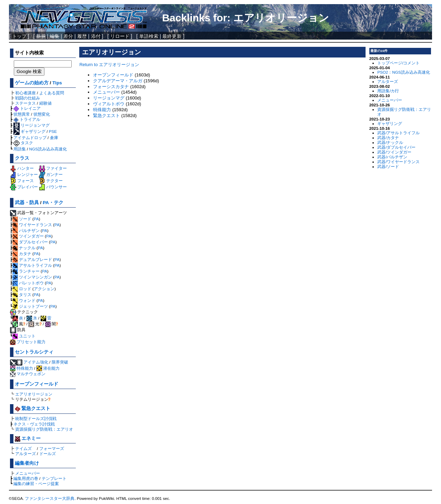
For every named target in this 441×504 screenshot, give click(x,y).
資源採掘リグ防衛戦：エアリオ (44, 429)
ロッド (22, 289)
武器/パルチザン (392, 157)
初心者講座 (25, 93)
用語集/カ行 (388, 91)
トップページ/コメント (398, 63)
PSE (53, 131)
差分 (68, 36)
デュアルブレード (32, 259)
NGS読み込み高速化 (48, 149)
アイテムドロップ (30, 138)
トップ (19, 36)
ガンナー (51, 174)
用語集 (20, 149)
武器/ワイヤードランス (398, 162)
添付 (96, 36)
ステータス (25, 103)
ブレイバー (24, 187)
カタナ (22, 254)
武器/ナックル (390, 142)
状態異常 (22, 114)
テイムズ (23, 448)
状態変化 (42, 114)
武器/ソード (388, 166)
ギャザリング (29, 131)
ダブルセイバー (30, 242)
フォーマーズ (52, 448)
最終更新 (172, 36)
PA (36, 219)
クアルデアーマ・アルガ (118, 81)
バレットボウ (28, 283)
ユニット (24, 336)
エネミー (28, 438)
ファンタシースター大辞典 (50, 498)
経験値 (45, 103)
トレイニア (27, 108)
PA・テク (53, 203)
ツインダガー (28, 236)
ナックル (24, 248)
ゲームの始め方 (32, 83)
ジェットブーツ (30, 306)
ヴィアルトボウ (109, 104)
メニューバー (28, 473)
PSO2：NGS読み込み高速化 (403, 72)
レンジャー (24, 174)
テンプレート (54, 478)
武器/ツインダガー (394, 152)
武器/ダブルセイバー (396, 147)
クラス (22, 158)
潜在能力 (48, 368)
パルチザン (26, 230)
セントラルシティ (34, 352)
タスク (23, 143)
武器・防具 (27, 203)
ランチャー (26, 271)
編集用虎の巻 (26, 478)
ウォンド (24, 300)
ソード (22, 219)
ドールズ (48, 454)
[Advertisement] (222, 169)
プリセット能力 (28, 342)
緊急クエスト (33, 408)
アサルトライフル (32, 265)
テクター (51, 181)
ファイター (53, 168)
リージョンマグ (32, 125)
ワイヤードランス (32, 225)
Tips (57, 83)
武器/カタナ (388, 138)
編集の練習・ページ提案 (36, 484)
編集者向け (27, 463)
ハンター (22, 168)
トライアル (27, 119)
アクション (44, 289)
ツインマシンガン (32, 277)
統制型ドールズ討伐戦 (36, 418)
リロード (120, 36)
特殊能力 (22, 368)
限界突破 (60, 362)
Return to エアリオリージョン (109, 65)
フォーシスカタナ (111, 87)
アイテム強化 (36, 362)
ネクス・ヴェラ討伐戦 (34, 424)
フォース (22, 181)
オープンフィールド (37, 384)
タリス (22, 295)
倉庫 (54, 138)
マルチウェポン (28, 374)
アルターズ (25, 454)
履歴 (82, 36)
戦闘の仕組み (28, 98)
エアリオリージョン (34, 394)
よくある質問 (52, 93)
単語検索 (149, 36)
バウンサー (53, 187)
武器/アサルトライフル (398, 133)
